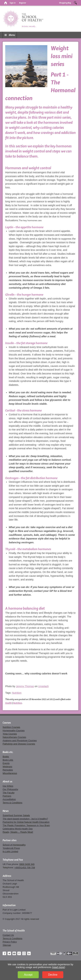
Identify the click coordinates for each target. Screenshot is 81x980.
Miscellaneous (10, 773)
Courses (7, 723)
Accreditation (9, 799)
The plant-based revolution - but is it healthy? (25, 819)
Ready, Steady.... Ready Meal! (18, 832)
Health (9, 703)
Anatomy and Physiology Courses (20, 740)
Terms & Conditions (12, 803)
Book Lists (8, 760)
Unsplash (43, 686)
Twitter (9, 953)
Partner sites (10, 840)
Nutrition (17, 693)
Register (23, 3)
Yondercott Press (11, 848)
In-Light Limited (10, 851)
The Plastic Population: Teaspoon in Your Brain (26, 825)
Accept (28, 975)
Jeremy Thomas (25, 686)
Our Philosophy (10, 789)
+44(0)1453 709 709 (25, 868)
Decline (53, 975)
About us (7, 782)
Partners (7, 796)
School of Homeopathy (14, 845)
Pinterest (19, 953)
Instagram (24, 953)
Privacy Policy (10, 942)
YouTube (14, 953)
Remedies (8, 770)
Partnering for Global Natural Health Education (26, 822)
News (6, 811)
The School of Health (14, 931)
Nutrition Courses (11, 727)
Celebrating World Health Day (18, 829)
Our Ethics (8, 786)
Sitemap (7, 945)
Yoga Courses (10, 734)
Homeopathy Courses (14, 730)
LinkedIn (29, 953)
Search (75, 3)
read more (59, 967)
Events (6, 763)
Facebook (4, 953)
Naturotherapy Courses (14, 737)
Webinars (7, 767)
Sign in (13, 3)
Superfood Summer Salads (16, 815)
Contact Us (8, 935)
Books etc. (8, 752)
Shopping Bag (65, 3)
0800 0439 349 (27, 864)
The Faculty (9, 793)
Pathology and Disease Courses (19, 744)
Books (6, 757)
